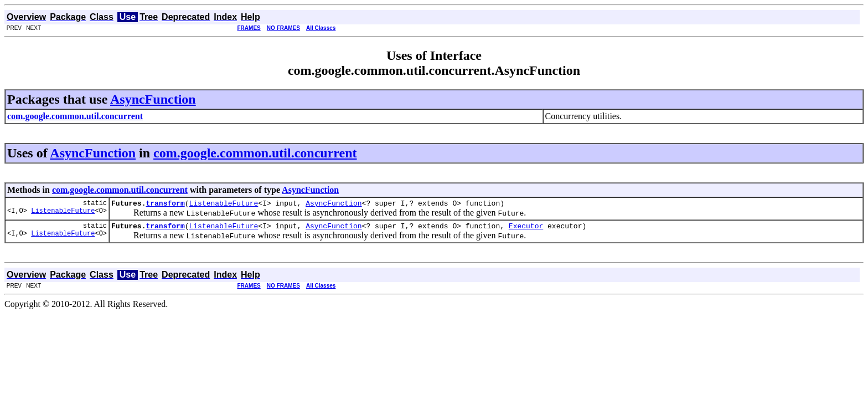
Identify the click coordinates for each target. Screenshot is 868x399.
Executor (526, 229)
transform (165, 204)
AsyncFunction (153, 99)
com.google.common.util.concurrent (255, 153)
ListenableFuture (63, 214)
